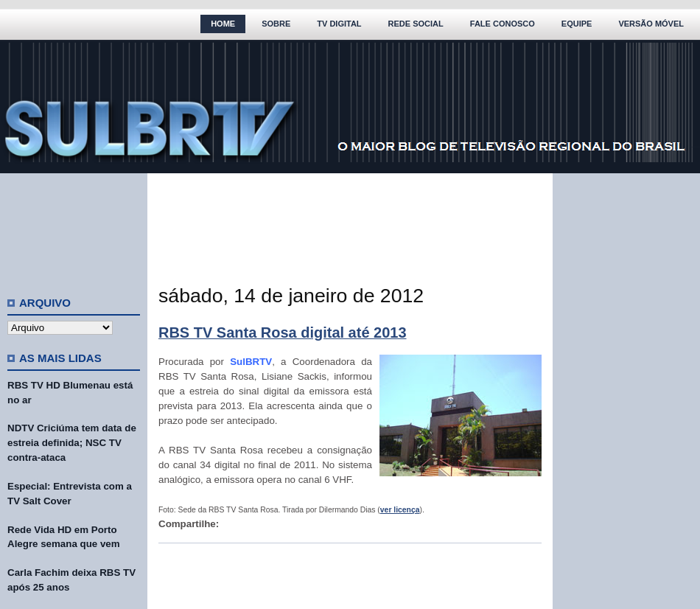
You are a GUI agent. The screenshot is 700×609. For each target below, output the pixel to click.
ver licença (400, 510)
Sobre (276, 24)
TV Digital (339, 24)
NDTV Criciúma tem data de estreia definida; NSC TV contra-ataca (72, 443)
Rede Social (416, 24)
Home (223, 24)
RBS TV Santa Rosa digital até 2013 (283, 333)
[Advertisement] (74, 229)
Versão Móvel (651, 24)
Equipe (577, 24)
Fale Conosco (503, 24)
